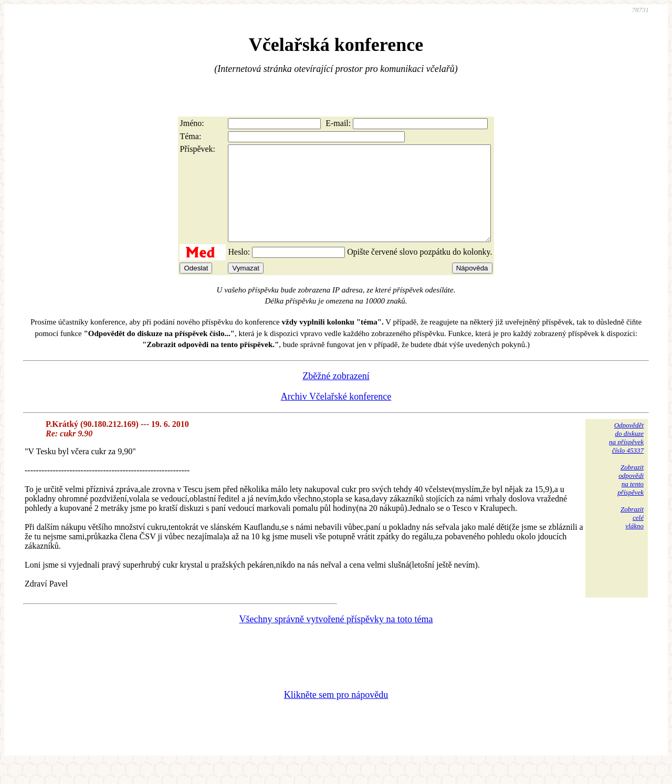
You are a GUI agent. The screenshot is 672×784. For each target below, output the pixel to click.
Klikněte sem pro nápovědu (336, 714)
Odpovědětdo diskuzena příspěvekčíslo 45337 (626, 457)
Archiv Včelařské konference (336, 415)
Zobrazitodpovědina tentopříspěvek (631, 499)
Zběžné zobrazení (336, 395)
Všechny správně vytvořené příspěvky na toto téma (336, 638)
